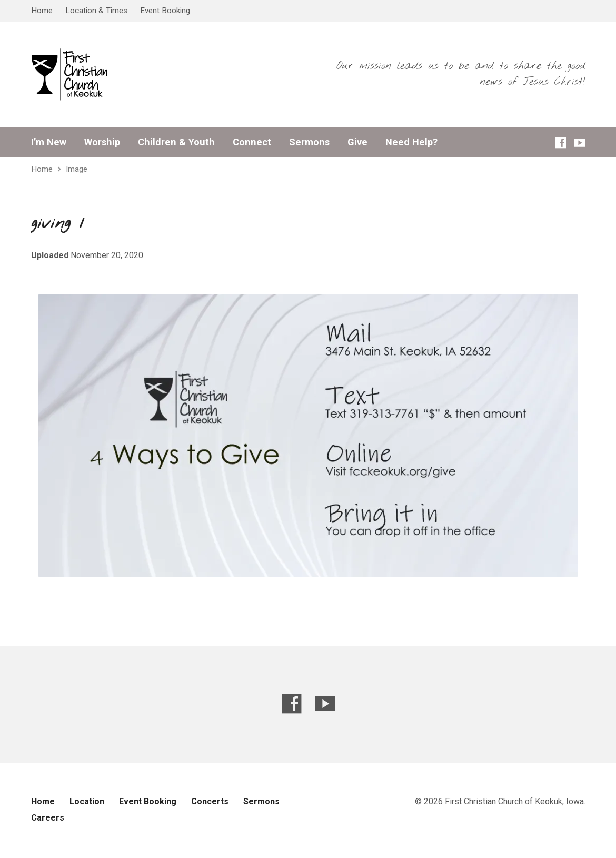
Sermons (309, 142)
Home (42, 11)
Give (357, 142)
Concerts (210, 801)
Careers (48, 818)
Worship (102, 142)
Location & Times (96, 11)
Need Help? (411, 142)
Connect (252, 142)
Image (77, 169)
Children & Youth (176, 142)
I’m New (49, 142)
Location (87, 801)
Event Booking (165, 11)
